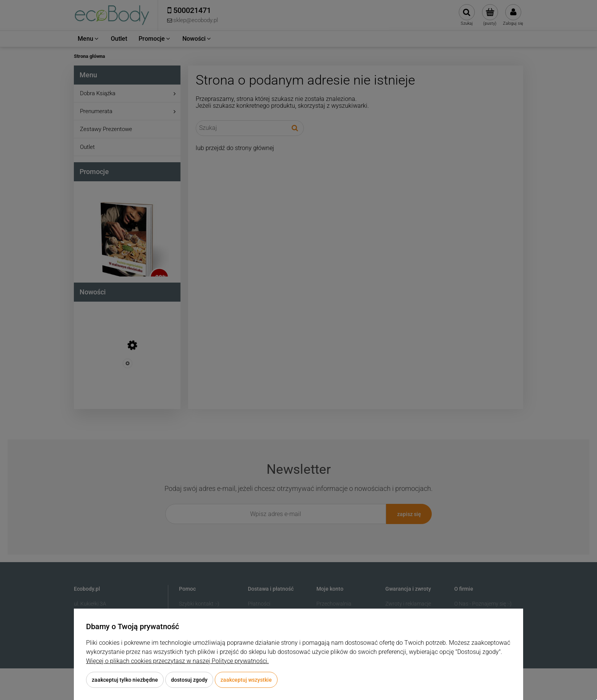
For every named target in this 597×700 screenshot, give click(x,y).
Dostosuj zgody (189, 680)
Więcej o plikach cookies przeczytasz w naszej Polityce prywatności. (177, 661)
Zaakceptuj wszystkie (246, 680)
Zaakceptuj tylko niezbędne (125, 680)
